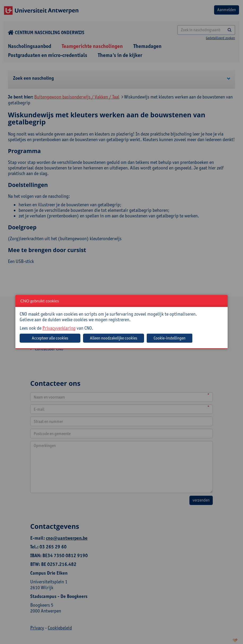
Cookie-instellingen (170, 338)
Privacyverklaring (59, 328)
